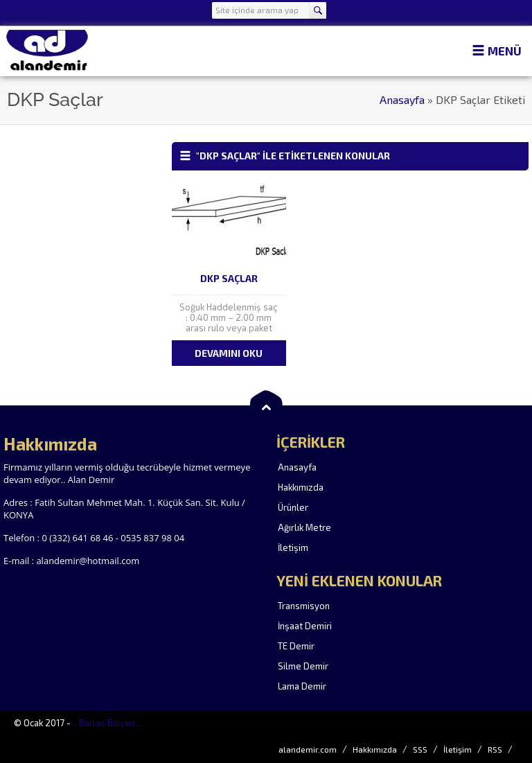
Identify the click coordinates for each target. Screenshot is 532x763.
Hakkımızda (301, 487)
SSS (420, 749)
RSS (495, 749)
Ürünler (293, 507)
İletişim (293, 547)
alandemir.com (308, 749)
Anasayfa (402, 99)
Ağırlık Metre (304, 527)
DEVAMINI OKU (229, 353)
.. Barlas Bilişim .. (107, 723)
